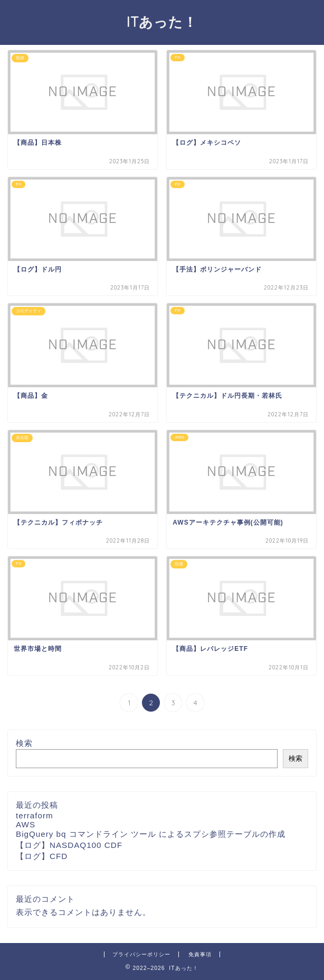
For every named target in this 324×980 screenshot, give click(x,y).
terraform (35, 815)
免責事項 (200, 954)
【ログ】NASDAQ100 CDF (69, 845)
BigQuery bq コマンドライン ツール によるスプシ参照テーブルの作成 (151, 834)
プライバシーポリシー (141, 954)
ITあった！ (162, 22)
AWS (26, 824)
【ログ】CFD (42, 856)
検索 (24, 743)
